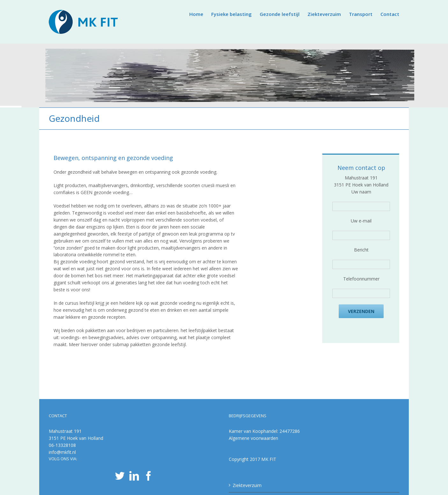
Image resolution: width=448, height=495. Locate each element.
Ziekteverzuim (247, 485)
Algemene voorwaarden (253, 438)
